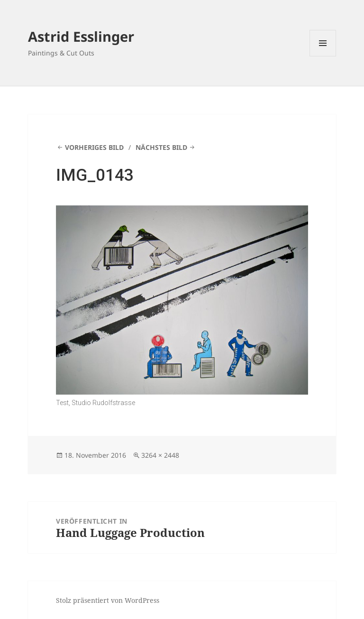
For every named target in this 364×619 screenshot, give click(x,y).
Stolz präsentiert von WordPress (108, 600)
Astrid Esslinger (81, 36)
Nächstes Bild (161, 147)
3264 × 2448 (160, 455)
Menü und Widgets (323, 56)
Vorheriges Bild (94, 147)
